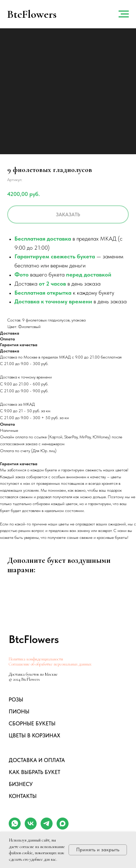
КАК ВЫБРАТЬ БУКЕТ (34, 772)
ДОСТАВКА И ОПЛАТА (37, 760)
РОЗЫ (16, 700)
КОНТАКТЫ (23, 796)
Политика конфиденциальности (36, 659)
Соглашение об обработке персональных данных (50, 664)
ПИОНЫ (19, 712)
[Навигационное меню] (124, 14)
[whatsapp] (15, 828)
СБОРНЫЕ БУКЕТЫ (32, 724)
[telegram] (47, 828)
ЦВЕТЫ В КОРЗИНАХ (34, 736)
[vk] (31, 828)
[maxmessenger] (63, 828)
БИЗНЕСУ (21, 784)
